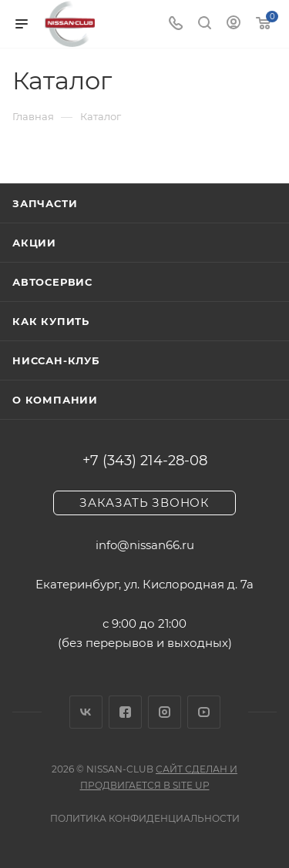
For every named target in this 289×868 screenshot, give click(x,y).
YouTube (204, 712)
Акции (34, 243)
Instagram (165, 712)
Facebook (125, 712)
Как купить (51, 321)
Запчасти (45, 203)
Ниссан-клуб (56, 360)
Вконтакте (86, 712)
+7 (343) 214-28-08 (145, 461)
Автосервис (52, 282)
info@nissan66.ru (145, 545)
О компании (55, 400)
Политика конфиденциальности (145, 818)
